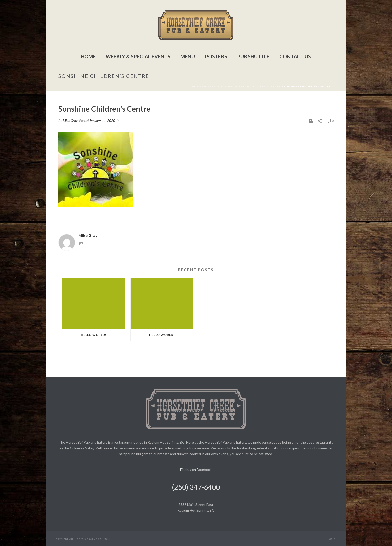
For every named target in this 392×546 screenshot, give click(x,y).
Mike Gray (70, 120)
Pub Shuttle (253, 56)
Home (88, 56)
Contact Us (295, 56)
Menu (188, 56)
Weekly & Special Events (138, 56)
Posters (216, 56)
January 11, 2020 (102, 120)
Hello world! (94, 335)
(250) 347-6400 (196, 487)
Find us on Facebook (196, 470)
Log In (332, 539)
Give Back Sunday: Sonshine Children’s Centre (243, 86)
